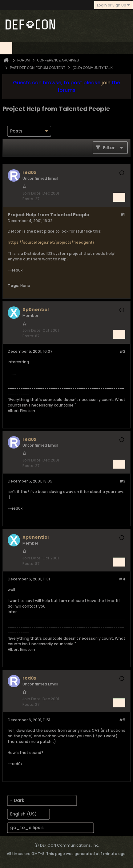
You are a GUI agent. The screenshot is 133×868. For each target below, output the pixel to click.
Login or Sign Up (113, 5)
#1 (123, 214)
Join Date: (32, 193)
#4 (122, 579)
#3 (122, 481)
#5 (122, 720)
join (106, 83)
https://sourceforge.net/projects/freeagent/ (51, 242)
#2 (122, 351)
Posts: (28, 199)
